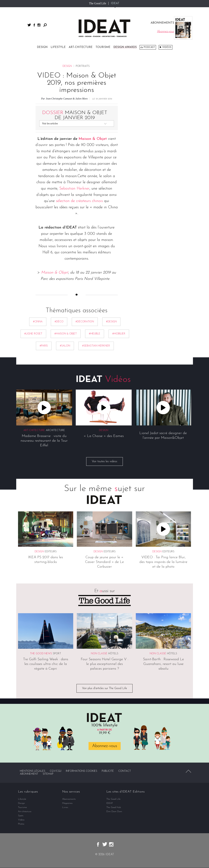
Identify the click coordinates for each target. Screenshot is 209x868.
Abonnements (69, 799)
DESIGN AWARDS (125, 47)
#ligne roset (33, 334)
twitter (29, 25)
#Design (111, 322)
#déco (59, 322)
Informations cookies (82, 771)
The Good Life (97, 3)
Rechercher (45, 25)
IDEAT (115, 3)
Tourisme (103, 47)
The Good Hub (114, 808)
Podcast (149, 47)
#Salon (65, 346)
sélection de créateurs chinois (79, 201)
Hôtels (113, 654)
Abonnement (29, 774)
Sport (57, 654)
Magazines (67, 803)
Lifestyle (58, 47)
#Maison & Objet (66, 334)
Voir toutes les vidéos (104, 461)
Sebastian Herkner (74, 189)
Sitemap (48, 774)
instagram (39, 25)
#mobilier (119, 334)
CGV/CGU (56, 771)
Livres (65, 808)
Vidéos (167, 47)
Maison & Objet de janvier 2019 (75, 115)
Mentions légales (33, 771)
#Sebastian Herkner (96, 346)
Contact (125, 771)
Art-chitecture (81, 47)
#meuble (95, 334)
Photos (21, 824)
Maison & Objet (93, 139)
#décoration (85, 322)
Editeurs (51, 552)
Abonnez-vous (105, 746)
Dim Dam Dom (114, 812)
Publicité (108, 771)
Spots (21, 816)
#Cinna (38, 322)
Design (42, 47)
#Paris (44, 346)
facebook (34, 25)
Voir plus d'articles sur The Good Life (104, 688)
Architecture (55, 430)
